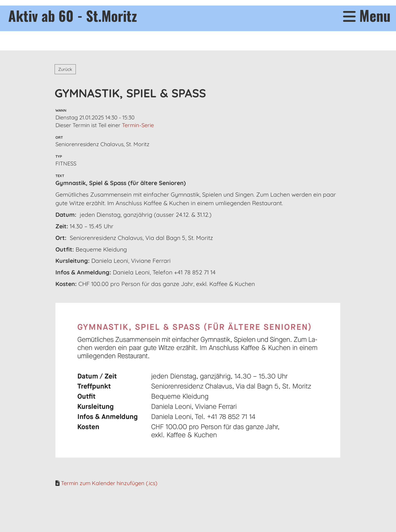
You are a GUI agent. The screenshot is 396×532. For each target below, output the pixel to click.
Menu (367, 16)
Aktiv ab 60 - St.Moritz (73, 15)
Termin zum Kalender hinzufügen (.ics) (109, 483)
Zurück (65, 69)
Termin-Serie (138, 125)
